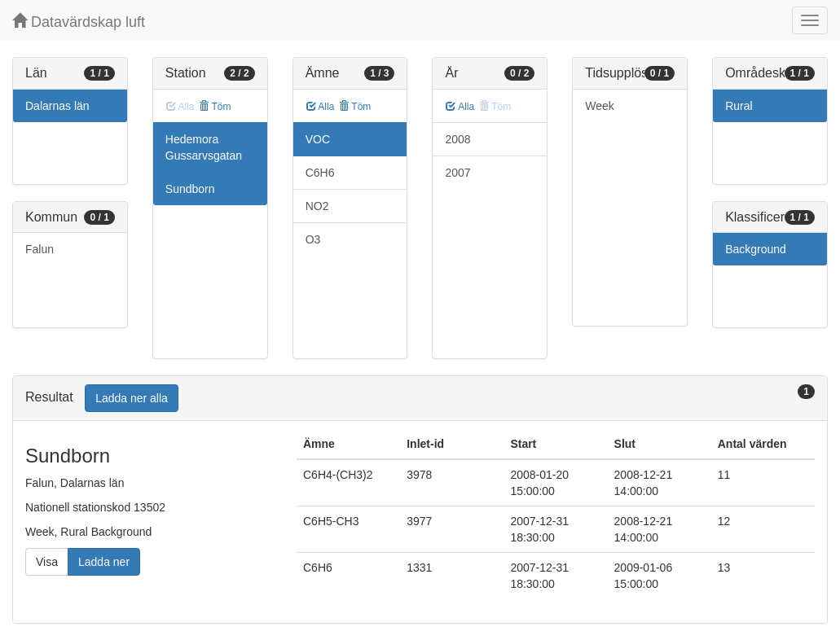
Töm (215, 107)
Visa (47, 562)
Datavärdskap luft (79, 22)
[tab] (420, 399)
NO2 (317, 206)
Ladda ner (104, 562)
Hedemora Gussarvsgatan (204, 147)
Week (600, 106)
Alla (321, 107)
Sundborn (190, 189)
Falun (40, 249)
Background (756, 249)
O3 (313, 239)
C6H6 (320, 173)
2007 (457, 173)
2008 (457, 139)
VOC (318, 139)
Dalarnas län (57, 106)
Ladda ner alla (132, 398)
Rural (739, 106)
